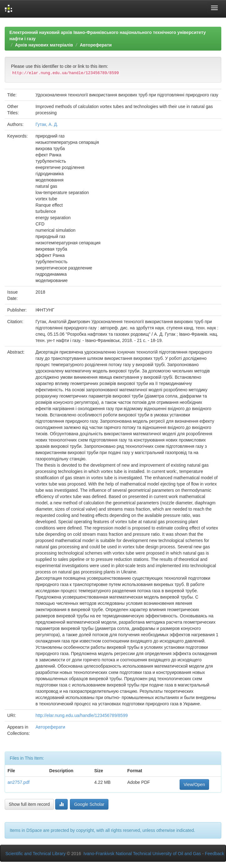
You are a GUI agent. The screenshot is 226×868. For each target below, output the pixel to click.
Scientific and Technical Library (35, 854)
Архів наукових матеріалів (44, 45)
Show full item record (29, 804)
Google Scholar (89, 804)
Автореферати (96, 45)
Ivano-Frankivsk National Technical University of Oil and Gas (142, 854)
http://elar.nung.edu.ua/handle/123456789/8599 (81, 715)
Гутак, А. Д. (47, 124)
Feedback (215, 854)
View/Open (194, 784)
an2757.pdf (18, 782)
